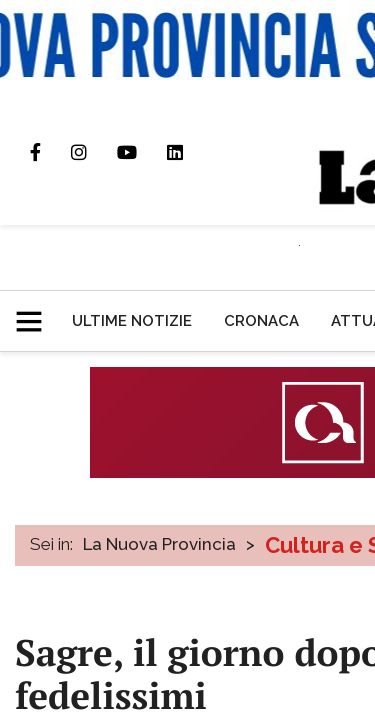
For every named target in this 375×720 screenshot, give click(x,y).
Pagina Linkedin (190, 152)
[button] (36, 313)
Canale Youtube (142, 152)
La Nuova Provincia (159, 544)
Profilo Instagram (94, 152)
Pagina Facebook (50, 152)
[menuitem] (132, 321)
